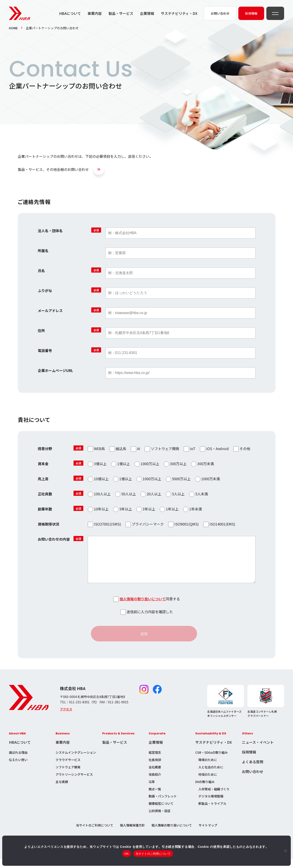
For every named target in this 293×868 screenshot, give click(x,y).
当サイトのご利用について (95, 834)
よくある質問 (253, 771)
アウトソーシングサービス (74, 783)
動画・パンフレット (163, 805)
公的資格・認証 (159, 820)
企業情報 (147, 13)
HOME (13, 28)
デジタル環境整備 (211, 805)
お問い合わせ (253, 780)
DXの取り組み (205, 791)
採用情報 (249, 761)
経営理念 (155, 761)
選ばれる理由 (18, 761)
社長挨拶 (155, 769)
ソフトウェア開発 (68, 776)
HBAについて (70, 13)
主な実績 (62, 791)
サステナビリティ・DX (179, 13)
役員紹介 (155, 783)
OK (127, 854)
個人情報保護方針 (132, 834)
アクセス (66, 718)
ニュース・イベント (258, 751)
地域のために (208, 783)
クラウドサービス (68, 769)
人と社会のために (211, 776)
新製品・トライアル (212, 812)
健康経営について (161, 812)
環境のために (208, 769)
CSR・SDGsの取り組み (211, 761)
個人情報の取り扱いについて (143, 608)
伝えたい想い (18, 769)
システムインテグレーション (76, 761)
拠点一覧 (155, 798)
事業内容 (95, 13)
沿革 (152, 791)
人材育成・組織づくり (214, 798)
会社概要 (155, 776)
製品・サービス (121, 13)
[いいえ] (285, 851)
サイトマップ (208, 834)
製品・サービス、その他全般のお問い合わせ (53, 169)
